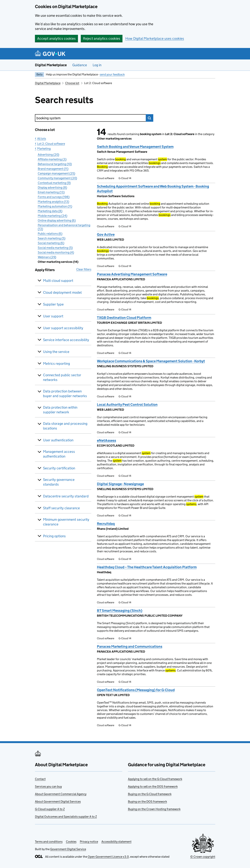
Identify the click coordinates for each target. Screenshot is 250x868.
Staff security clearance (61, 508)
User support (53, 316)
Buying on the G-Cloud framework (150, 794)
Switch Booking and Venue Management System (135, 147)
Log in (97, 65)
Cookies (71, 842)
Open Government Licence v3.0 (108, 857)
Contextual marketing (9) (54, 183)
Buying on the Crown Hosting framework (154, 809)
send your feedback (112, 74)
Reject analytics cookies (102, 38)
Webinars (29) (47, 257)
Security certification (59, 468)
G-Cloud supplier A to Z (50, 809)
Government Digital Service (68, 849)
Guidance (80, 65)
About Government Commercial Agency (61, 794)
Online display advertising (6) (57, 220)
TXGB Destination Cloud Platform (124, 318)
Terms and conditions (49, 842)
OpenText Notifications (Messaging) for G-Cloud (136, 690)
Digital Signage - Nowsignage (120, 484)
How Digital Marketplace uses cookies (155, 38)
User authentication (58, 440)
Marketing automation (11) (55, 206)
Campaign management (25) (56, 173)
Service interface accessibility (66, 340)
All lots (42, 139)
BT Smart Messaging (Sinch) (120, 611)
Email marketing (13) (51, 192)
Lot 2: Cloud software (51, 144)
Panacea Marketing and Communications (130, 646)
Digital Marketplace (51, 65)
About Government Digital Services (58, 801)
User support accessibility (63, 328)
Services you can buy (48, 786)
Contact (40, 779)
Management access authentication (59, 454)
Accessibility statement (116, 842)
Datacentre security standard (66, 496)
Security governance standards (59, 482)
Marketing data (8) (50, 211)
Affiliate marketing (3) (52, 159)
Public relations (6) (50, 234)
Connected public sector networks (62, 377)
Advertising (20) (48, 155)
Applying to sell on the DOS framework (153, 786)
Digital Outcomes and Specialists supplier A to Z (66, 817)
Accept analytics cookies (56, 38)
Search (150, 118)
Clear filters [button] (84, 269)
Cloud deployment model (62, 292)
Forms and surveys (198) (54, 197)
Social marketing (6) (51, 243)
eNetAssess (106, 440)
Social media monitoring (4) (56, 252)
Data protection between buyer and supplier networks (65, 394)
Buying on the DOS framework (147, 801)
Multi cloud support (58, 281)
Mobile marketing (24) (52, 216)
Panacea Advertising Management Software (132, 274)
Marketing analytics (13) (53, 202)
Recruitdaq (106, 524)
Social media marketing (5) (55, 248)
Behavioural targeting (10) (55, 164)
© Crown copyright (203, 857)
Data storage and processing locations (65, 426)
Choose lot (72, 83)
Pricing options (54, 536)
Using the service (56, 352)
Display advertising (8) (52, 187)
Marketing (44, 149)
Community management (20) (57, 178)
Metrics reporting (56, 364)
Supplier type (53, 304)
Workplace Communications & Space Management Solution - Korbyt (151, 361)
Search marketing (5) (52, 238)
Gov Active (106, 234)
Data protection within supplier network (60, 410)
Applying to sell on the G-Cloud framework (155, 779)
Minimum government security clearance (66, 522)
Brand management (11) (53, 169)
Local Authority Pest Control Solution (127, 405)
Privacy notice (89, 842)
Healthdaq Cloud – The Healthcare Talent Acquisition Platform (147, 567)
